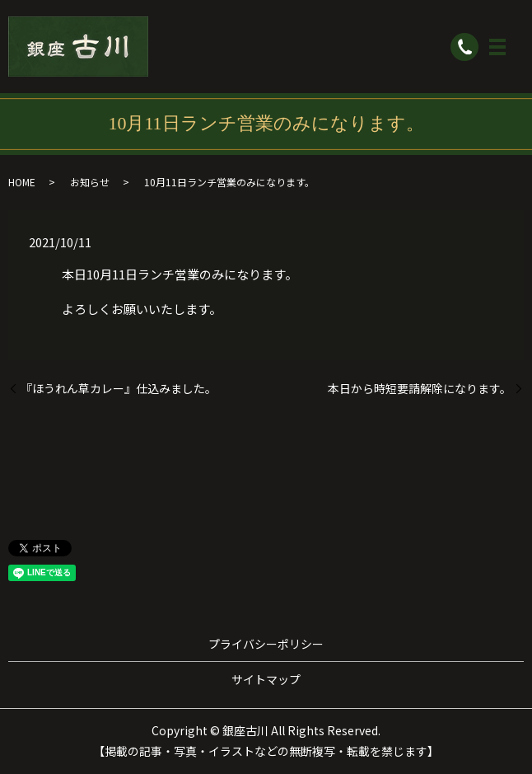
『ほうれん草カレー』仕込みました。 (119, 389)
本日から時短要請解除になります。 (420, 389)
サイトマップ (266, 679)
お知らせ (90, 182)
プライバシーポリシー (266, 644)
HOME (22, 182)
